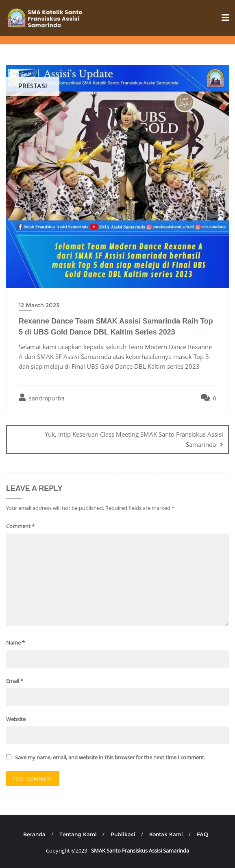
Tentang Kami (78, 834)
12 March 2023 (39, 305)
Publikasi (123, 834)
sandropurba (42, 398)
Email (15, 681)
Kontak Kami (166, 834)
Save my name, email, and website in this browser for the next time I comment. (110, 757)
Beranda (34, 834)
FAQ (202, 834)
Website (16, 719)
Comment (20, 526)
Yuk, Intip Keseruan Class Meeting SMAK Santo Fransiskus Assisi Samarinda (134, 439)
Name (15, 643)
